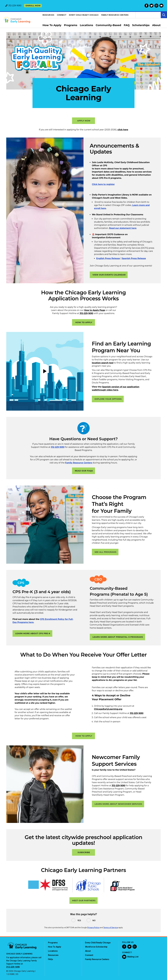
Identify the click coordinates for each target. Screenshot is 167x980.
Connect (62, 15)
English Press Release (108, 258)
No (94, 921)
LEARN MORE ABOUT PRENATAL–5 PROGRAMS (118, 637)
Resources (48, 15)
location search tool (103, 363)
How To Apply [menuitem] (52, 25)
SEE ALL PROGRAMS (105, 552)
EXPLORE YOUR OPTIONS (108, 399)
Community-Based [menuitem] (108, 25)
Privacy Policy (93, 928)
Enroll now (33, 6)
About (88, 951)
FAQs (50, 959)
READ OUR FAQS (84, 471)
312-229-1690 (87, 313)
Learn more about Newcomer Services (118, 804)
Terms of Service (111, 928)
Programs (53, 943)
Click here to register (103, 184)
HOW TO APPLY (84, 322)
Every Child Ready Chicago (84, 15)
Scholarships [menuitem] (141, 25)
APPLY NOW (84, 121)
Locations (53, 951)
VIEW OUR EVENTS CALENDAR (109, 275)
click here (123, 130)
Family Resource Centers (115, 15)
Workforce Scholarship (96, 947)
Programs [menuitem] (71, 25)
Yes (79, 921)
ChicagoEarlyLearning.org (108, 709)
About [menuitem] (156, 25)
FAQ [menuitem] (127, 25)
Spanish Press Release (134, 258)
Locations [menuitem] (87, 25)
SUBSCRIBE (84, 852)
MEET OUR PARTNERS (84, 900)
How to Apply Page (95, 310)
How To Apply (55, 947)
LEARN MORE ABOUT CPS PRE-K (33, 633)
